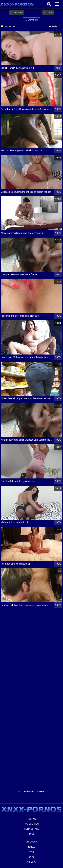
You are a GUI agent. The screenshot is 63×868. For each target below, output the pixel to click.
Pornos (32, 819)
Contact (32, 842)
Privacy (32, 862)
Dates (48, 13)
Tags (32, 834)
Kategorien (29, 792)
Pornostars (32, 829)
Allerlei (41, 792)
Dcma (32, 847)
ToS (32, 852)
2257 (32, 857)
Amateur (16, 13)
